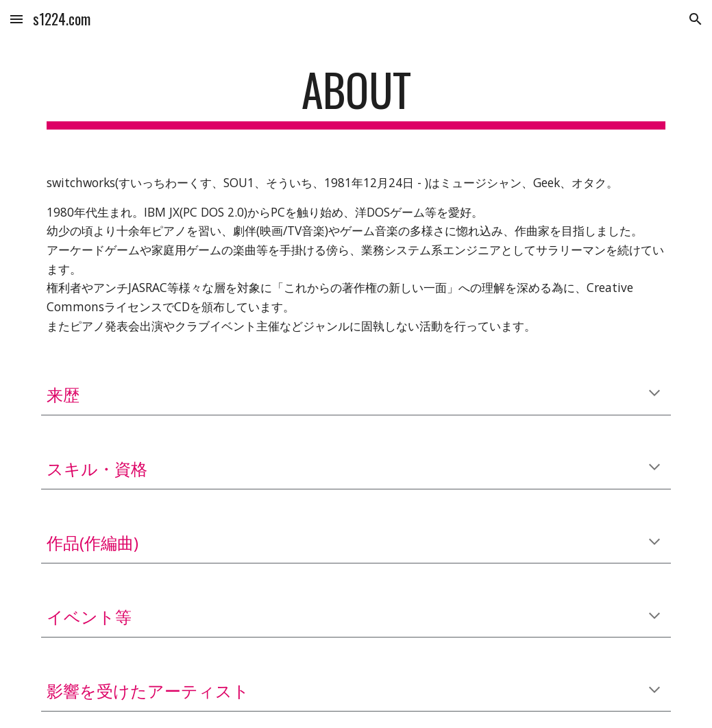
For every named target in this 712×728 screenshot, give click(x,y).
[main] (356, 96)
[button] (16, 19)
